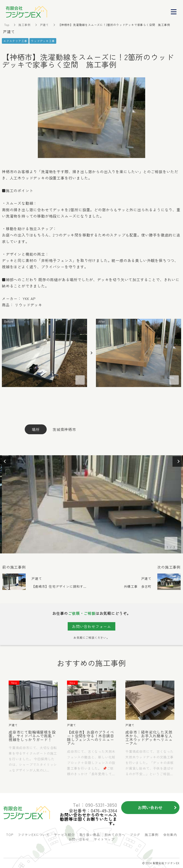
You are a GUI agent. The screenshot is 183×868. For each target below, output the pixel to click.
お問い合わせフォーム (91, 626)
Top (7, 25)
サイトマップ (104, 839)
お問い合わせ (79, 839)
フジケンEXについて (33, 835)
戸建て (44, 25)
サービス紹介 (64, 835)
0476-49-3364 (104, 811)
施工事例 (24, 25)
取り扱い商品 (90, 835)
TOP (10, 835)
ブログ (135, 835)
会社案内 (170, 835)
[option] (91, 504)
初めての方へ (115, 835)
